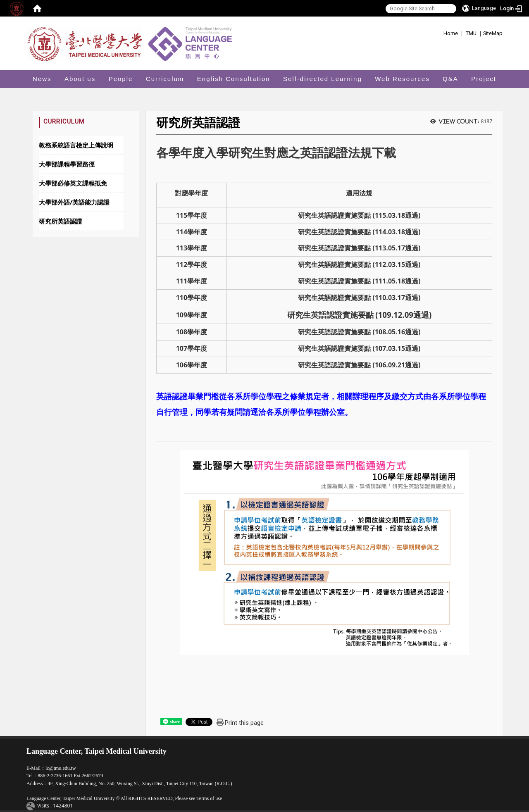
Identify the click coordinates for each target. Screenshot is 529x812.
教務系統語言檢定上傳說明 (76, 145)
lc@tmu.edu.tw (61, 768)
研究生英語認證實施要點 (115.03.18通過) (359, 215)
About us (80, 79)
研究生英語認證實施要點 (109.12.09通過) (360, 315)
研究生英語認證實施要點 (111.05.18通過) (359, 281)
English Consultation (234, 79)
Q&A (450, 79)
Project (484, 79)
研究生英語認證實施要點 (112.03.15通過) (359, 264)
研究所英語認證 (61, 221)
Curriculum (165, 79)
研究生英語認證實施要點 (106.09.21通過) (359, 365)
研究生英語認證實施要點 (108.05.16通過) (359, 332)
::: (440, 32)
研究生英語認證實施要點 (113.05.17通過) (359, 248)
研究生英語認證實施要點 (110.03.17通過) (359, 298)
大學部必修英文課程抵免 (73, 183)
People (121, 79)
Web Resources (402, 79)
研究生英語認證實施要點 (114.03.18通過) (359, 232)
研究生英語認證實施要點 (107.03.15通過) (359, 348)
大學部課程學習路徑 (67, 164)
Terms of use (209, 798)
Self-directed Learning (323, 79)
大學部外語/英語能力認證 (74, 202)
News (42, 79)
